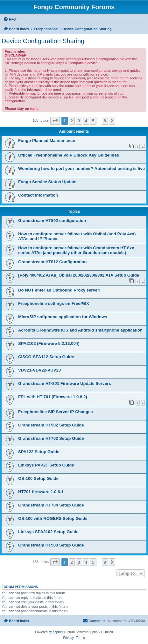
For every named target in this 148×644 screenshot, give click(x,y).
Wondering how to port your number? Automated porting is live (81, 168)
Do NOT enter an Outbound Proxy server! (59, 290)
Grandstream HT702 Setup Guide (51, 438)
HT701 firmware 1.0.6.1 (41, 492)
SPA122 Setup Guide (39, 452)
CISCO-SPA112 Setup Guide (46, 357)
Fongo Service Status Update (47, 182)
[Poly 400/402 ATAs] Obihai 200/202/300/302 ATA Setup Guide (79, 275)
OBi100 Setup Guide (38, 478)
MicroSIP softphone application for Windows (63, 317)
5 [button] (93, 121)
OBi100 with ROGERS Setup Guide (53, 518)
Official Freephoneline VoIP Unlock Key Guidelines (69, 155)
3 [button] (79, 121)
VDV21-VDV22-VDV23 (39, 370)
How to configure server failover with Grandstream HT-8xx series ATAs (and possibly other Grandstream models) (76, 250)
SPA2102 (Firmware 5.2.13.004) (49, 343)
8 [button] (105, 121)
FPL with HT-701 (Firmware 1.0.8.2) (53, 397)
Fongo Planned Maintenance (47, 141)
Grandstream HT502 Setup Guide (51, 425)
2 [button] (72, 121)
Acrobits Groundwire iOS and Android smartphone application (80, 330)
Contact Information (38, 195)
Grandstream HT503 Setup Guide (51, 545)
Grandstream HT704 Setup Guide (51, 505)
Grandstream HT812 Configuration (52, 262)
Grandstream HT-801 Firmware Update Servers (65, 383)
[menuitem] (10, 19)
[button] (55, 121)
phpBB (58, 632)
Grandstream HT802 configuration (52, 221)
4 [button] (86, 121)
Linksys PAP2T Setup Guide (46, 465)
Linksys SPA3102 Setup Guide (48, 532)
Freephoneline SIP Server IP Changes (56, 412)
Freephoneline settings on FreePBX (54, 303)
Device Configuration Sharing (43, 41)
